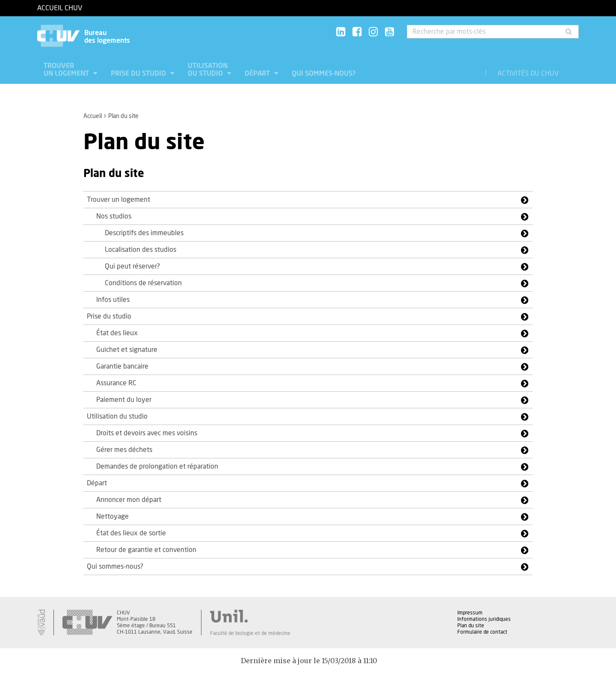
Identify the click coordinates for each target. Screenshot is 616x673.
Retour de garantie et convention (146, 550)
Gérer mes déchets (124, 450)
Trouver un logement (67, 70)
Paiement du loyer (124, 400)
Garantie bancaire (122, 366)
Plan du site (471, 626)
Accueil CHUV (60, 8)
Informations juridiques (484, 619)
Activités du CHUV (528, 74)
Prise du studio (139, 74)
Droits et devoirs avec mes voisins (147, 433)
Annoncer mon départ (129, 500)
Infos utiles (113, 300)
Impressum (470, 613)
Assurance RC (116, 383)
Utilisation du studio (208, 70)
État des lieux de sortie (131, 533)
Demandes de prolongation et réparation (157, 466)
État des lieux (117, 333)
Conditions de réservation (143, 283)
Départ (258, 74)
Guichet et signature (127, 350)
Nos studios (114, 216)
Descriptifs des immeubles (144, 233)
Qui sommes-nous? (324, 74)
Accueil (93, 116)
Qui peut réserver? (132, 266)
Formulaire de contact (482, 632)
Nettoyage (113, 517)
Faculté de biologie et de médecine (250, 633)
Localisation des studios (141, 250)
